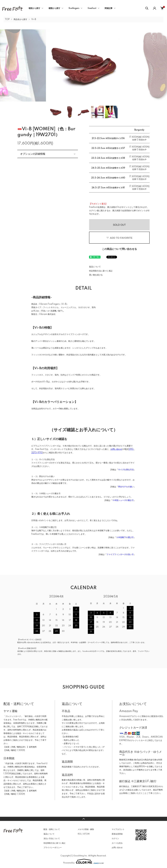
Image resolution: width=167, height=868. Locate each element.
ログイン (115, 839)
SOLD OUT (119, 225)
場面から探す (34, 8)
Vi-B (34, 19)
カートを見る (117, 843)
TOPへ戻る (83, 819)
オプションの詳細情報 (33, 154)
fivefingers (74, 8)
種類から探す (54, 8)
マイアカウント (118, 829)
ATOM (86, 834)
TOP (7, 19)
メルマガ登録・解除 (86, 829)
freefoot (92, 8)
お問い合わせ (117, 848)
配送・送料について (52, 829)
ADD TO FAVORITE (119, 238)
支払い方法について (52, 839)
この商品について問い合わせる (119, 249)
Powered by (83, 861)
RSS (80, 834)
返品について (95, 267)
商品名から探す (20, 19)
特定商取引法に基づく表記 (101, 271)
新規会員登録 (117, 834)
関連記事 (109, 8)
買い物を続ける (96, 275)
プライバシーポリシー (53, 848)
